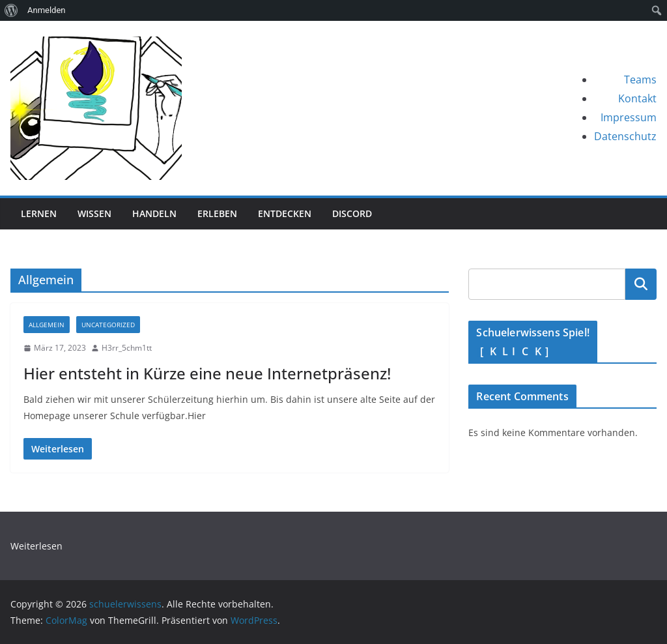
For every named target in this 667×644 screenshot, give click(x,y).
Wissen (94, 213)
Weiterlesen (36, 546)
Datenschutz (625, 136)
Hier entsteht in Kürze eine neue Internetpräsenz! (207, 373)
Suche (641, 284)
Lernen (39, 213)
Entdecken (285, 213)
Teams (640, 80)
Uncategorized (108, 325)
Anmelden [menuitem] (47, 10)
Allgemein (47, 325)
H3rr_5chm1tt (127, 348)
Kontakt (637, 98)
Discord (352, 213)
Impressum (629, 117)
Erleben (217, 213)
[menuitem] (11, 10)
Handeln (154, 213)
